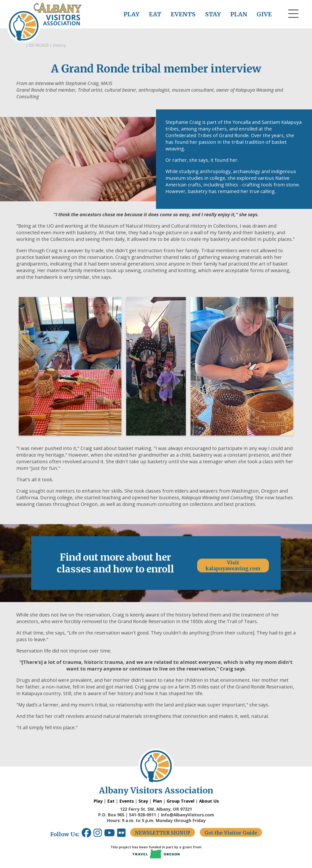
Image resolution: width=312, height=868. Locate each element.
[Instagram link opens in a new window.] (99, 834)
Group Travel (181, 801)
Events (127, 801)
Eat (111, 801)
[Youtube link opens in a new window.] (111, 834)
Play (98, 801)
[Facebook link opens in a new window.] (86, 834)
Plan (157, 801)
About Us (209, 801)
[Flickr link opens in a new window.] (124, 834)
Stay (143, 801)
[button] (294, 22)
